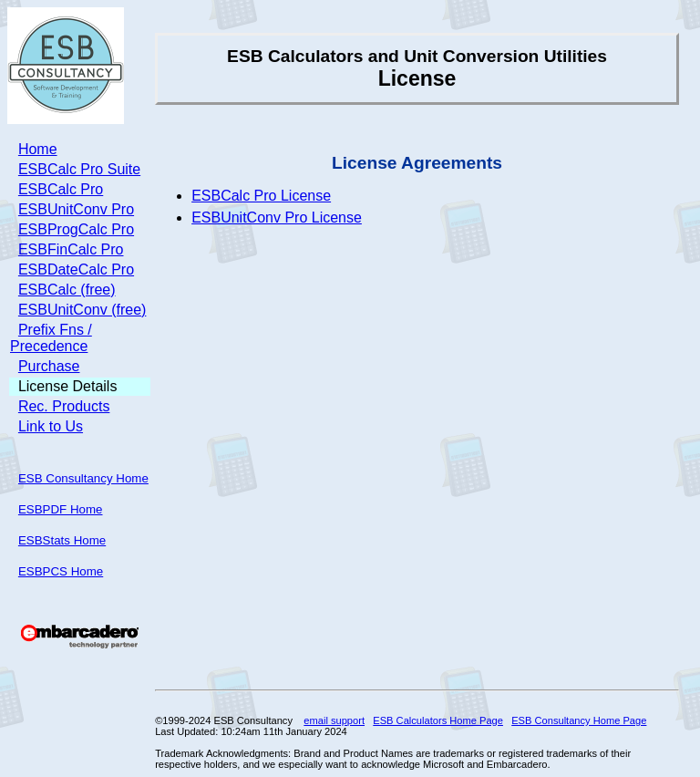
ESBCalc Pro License (261, 196)
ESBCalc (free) (67, 290)
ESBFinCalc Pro (71, 249)
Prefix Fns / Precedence (51, 338)
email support (334, 720)
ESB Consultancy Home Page (579, 720)
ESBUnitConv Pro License (277, 218)
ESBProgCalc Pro (76, 229)
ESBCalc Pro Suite (79, 169)
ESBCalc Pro (61, 189)
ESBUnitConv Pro (76, 209)
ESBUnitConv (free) (82, 310)
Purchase (49, 366)
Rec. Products (64, 406)
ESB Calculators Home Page (438, 720)
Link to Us (51, 426)
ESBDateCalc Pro (76, 269)
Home (38, 149)
